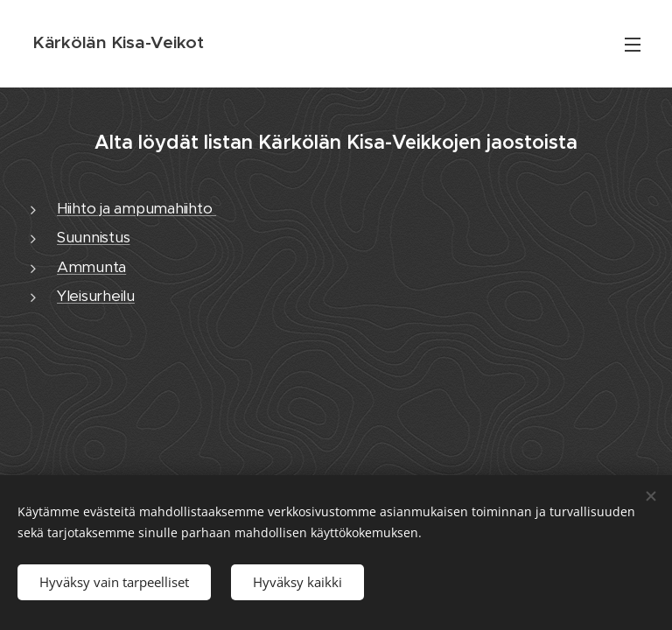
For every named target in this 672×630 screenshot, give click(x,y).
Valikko (633, 45)
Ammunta (91, 267)
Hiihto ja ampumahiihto (136, 208)
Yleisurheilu (96, 296)
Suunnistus (93, 237)
